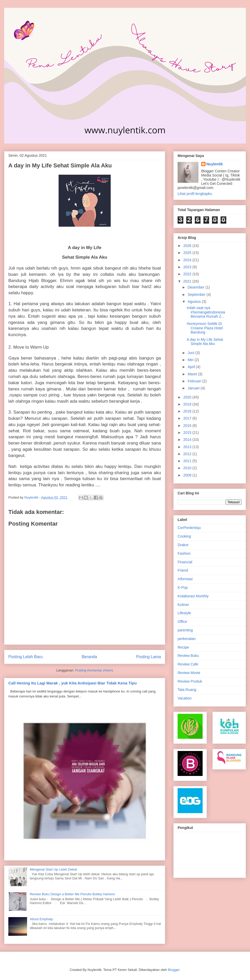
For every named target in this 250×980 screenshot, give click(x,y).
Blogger (174, 970)
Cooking (184, 536)
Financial (185, 562)
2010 (188, 468)
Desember (196, 287)
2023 (188, 267)
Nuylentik (215, 164)
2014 (188, 440)
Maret (193, 374)
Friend (183, 570)
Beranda (89, 657)
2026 (188, 246)
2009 (188, 475)
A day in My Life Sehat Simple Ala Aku (205, 342)
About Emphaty (41, 919)
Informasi (185, 579)
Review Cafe (188, 664)
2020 (188, 397)
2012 (188, 454)
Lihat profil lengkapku (195, 194)
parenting (185, 630)
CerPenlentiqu (189, 528)
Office (182, 622)
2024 (188, 260)
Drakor (183, 545)
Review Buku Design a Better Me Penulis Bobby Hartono (72, 894)
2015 (188, 433)
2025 (188, 253)
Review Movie (189, 673)
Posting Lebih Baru (26, 657)
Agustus (195, 302)
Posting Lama (149, 657)
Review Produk (190, 681)
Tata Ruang (187, 690)
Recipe (183, 647)
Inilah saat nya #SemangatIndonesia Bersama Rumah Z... (206, 312)
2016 (188, 426)
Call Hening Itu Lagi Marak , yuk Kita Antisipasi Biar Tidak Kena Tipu (73, 683)
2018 (188, 411)
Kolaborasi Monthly (193, 596)
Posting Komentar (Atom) (94, 670)
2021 (188, 281)
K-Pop (183, 587)
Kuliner (183, 605)
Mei (191, 360)
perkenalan (187, 639)
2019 (188, 404)
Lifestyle (184, 613)
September (197, 295)
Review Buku (188, 656)
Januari (194, 388)
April (192, 367)
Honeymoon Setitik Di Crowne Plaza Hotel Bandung (205, 328)
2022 (188, 274)
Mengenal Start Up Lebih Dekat (53, 869)
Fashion (184, 553)
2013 (188, 447)
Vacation (185, 698)
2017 (188, 418)
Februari (195, 381)
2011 (188, 461)
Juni (191, 353)
